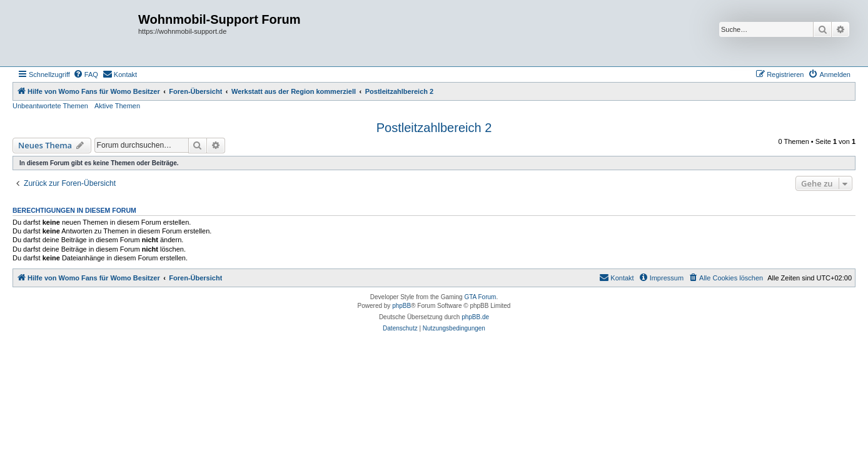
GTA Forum (480, 297)
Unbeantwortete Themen (50, 106)
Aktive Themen (117, 106)
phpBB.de (475, 317)
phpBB (401, 306)
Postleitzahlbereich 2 (434, 128)
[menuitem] (86, 74)
